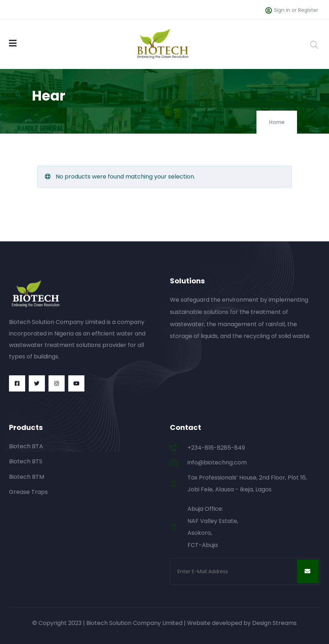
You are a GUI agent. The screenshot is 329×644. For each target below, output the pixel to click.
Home (277, 122)
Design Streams (274, 623)
